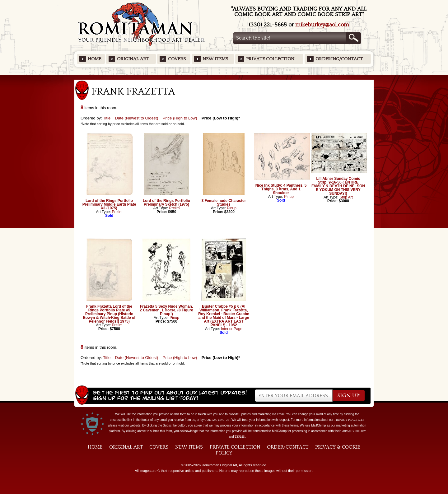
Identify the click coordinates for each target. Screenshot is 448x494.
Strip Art (346, 197)
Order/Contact (288, 447)
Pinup (232, 208)
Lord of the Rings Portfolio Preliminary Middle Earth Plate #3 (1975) (109, 204)
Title (107, 118)
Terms (240, 437)
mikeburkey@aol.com (322, 25)
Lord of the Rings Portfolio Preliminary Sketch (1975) (166, 203)
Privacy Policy (354, 431)
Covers (177, 59)
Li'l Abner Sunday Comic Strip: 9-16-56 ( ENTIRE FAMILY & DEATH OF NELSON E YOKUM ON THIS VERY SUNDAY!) (338, 186)
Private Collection (270, 59)
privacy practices (350, 420)
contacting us (217, 420)
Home (94, 59)
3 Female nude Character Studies (224, 203)
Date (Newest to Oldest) (137, 118)
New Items (215, 59)
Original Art (133, 59)
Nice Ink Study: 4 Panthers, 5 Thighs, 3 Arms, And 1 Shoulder (281, 189)
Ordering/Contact (339, 59)
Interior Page (232, 329)
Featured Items (224, 77)
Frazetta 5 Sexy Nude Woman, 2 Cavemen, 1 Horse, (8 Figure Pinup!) (166, 310)
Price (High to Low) (180, 118)
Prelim (117, 212)
